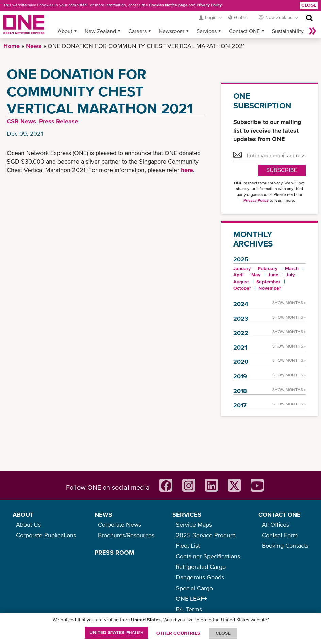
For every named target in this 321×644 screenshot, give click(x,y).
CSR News (21, 121)
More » (312, 31)
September (268, 282)
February (268, 268)
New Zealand (100, 31)
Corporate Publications (46, 535)
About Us (28, 524)
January (242, 268)
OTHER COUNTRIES (178, 633)
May (256, 275)
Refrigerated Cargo (201, 567)
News (34, 46)
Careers (137, 31)
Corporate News (120, 524)
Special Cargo (194, 588)
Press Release (59, 121)
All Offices (275, 524)
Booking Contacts (285, 546)
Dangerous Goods (200, 577)
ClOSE (223, 633)
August (241, 282)
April (239, 275)
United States (116, 632)
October (242, 288)
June (273, 275)
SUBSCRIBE (282, 170)
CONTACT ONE (280, 515)
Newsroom (172, 31)
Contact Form (280, 535)
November (270, 288)
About (65, 31)
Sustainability (288, 31)
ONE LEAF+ (191, 599)
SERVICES (187, 515)
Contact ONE (244, 31)
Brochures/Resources (126, 535)
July (290, 275)
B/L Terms (189, 609)
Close (309, 5)
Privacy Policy (209, 5)
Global (241, 17)
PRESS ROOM (114, 552)
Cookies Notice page (168, 5)
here (186, 170)
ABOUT (23, 515)
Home (12, 46)
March (292, 268)
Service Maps (194, 524)
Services (207, 31)
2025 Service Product (205, 535)
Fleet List (188, 546)
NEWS (103, 515)
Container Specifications (208, 556)
